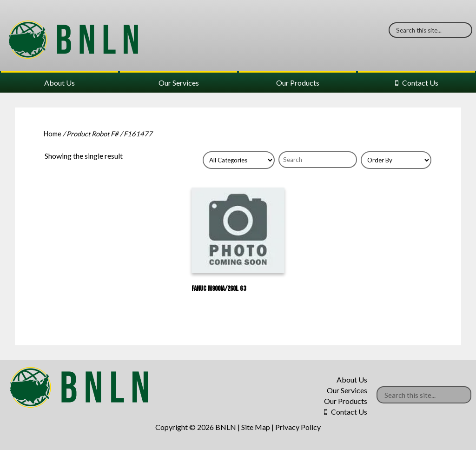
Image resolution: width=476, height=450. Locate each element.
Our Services (179, 83)
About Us (59, 83)
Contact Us (420, 83)
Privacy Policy (298, 427)
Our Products (298, 83)
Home (52, 134)
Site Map (256, 427)
